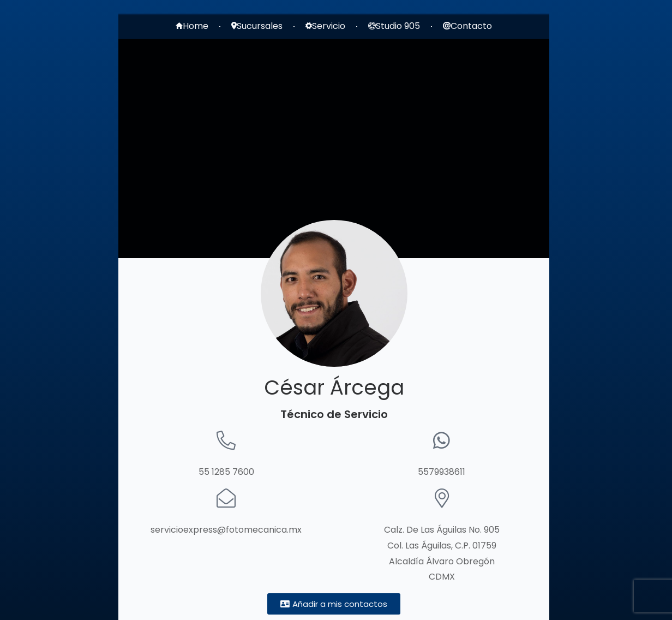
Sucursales (257, 26)
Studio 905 (394, 26)
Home (192, 26)
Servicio (325, 26)
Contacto (467, 26)
